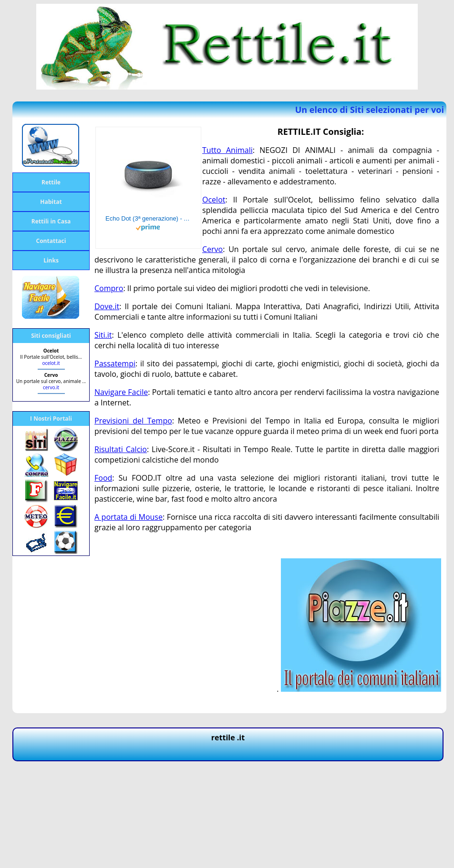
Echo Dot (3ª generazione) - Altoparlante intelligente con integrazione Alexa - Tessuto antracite (148, 218)
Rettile (51, 182)
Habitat (51, 202)
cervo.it (51, 387)
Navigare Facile (121, 392)
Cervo (212, 249)
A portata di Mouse (129, 517)
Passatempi (115, 363)
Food (103, 478)
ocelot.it (51, 363)
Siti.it (103, 335)
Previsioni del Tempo (133, 421)
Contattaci (51, 241)
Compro (109, 288)
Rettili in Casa (51, 221)
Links (51, 260)
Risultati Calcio (121, 449)
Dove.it (107, 306)
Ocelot (214, 200)
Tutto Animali (227, 150)
